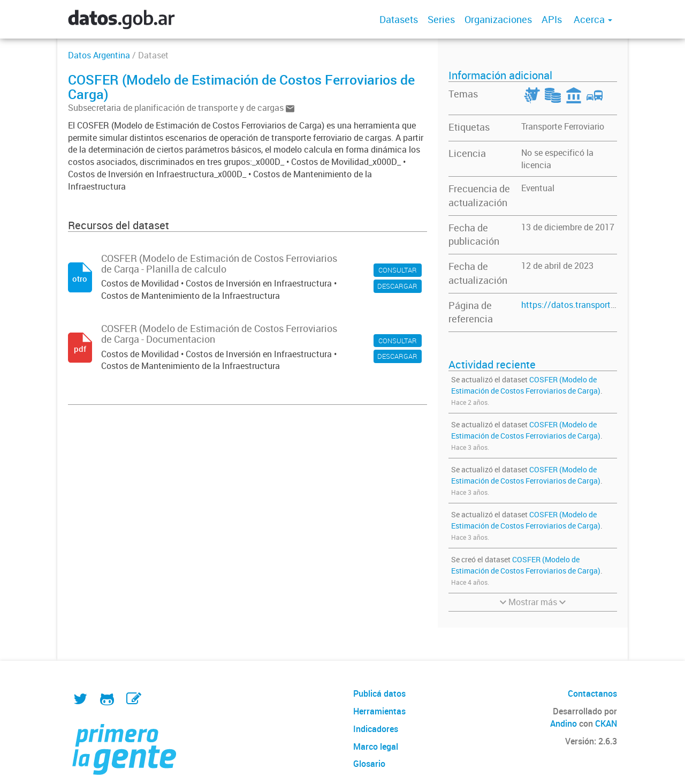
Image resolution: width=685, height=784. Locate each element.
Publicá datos (379, 693)
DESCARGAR (397, 286)
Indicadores (376, 729)
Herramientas (379, 711)
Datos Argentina (99, 55)
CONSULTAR (398, 270)
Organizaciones (498, 19)
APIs (552, 19)
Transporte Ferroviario (563, 126)
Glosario (369, 764)
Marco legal (376, 747)
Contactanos (592, 693)
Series (441, 19)
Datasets (399, 19)
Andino (564, 723)
